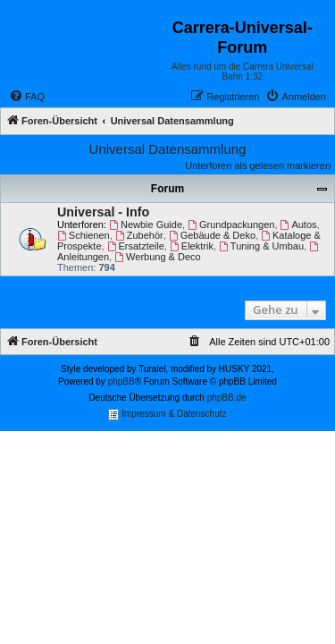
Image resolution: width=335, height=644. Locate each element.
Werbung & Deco (157, 257)
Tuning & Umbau (261, 246)
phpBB (121, 381)
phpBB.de (227, 398)
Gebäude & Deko (212, 235)
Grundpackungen (231, 225)
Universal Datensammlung (168, 149)
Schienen (84, 235)
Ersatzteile (136, 246)
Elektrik (192, 246)
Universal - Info (103, 212)
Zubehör (139, 235)
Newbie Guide (146, 225)
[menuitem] (27, 97)
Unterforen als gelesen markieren (258, 165)
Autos (299, 225)
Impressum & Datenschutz (167, 415)
